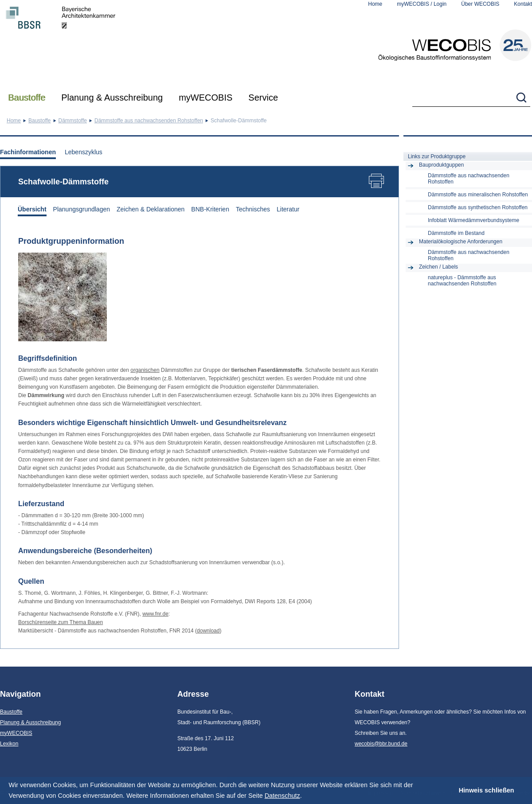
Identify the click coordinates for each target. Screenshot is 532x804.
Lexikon (9, 744)
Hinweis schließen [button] (487, 790)
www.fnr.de (155, 614)
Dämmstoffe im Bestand (456, 233)
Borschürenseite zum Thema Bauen (61, 622)
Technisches (253, 209)
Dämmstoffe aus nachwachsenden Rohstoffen (149, 121)
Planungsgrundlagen (82, 209)
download (208, 631)
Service (263, 98)
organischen (145, 370)
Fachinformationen (28, 152)
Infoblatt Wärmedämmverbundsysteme (473, 220)
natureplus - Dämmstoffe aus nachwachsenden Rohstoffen (462, 281)
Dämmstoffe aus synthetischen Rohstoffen (478, 207)
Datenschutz (282, 796)
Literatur (288, 209)
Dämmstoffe (73, 121)
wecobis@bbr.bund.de (381, 744)
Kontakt (523, 4)
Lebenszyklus (84, 152)
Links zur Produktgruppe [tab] (437, 156)
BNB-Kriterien (210, 209)
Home (375, 4)
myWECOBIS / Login (422, 4)
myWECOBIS (205, 98)
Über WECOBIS (480, 4)
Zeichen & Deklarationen (151, 209)
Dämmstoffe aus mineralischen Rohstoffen (478, 195)
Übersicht (32, 209)
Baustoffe (27, 98)
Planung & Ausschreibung (112, 98)
